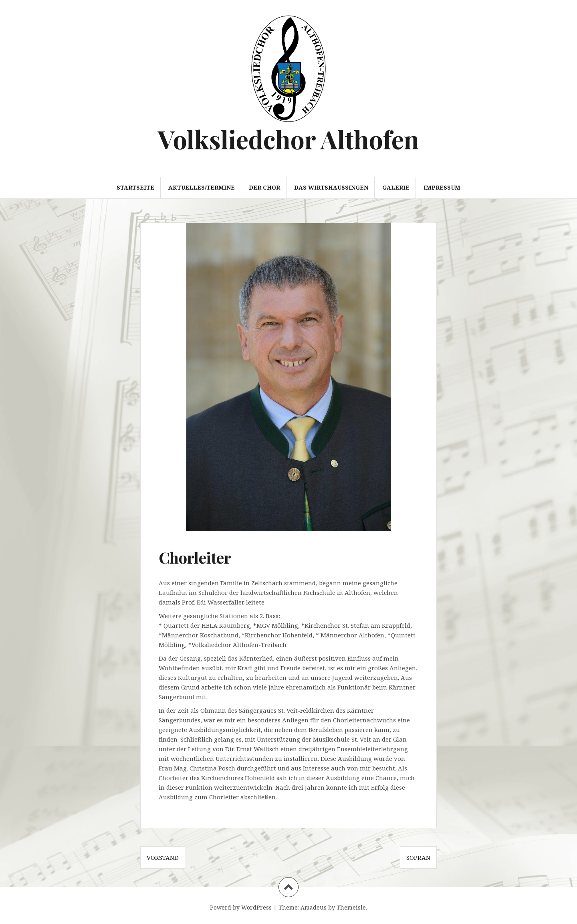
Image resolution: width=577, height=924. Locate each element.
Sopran (418, 857)
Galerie (396, 187)
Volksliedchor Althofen (288, 139)
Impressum (442, 187)
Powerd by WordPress (241, 907)
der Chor (264, 187)
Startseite (135, 187)
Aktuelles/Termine (202, 187)
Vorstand (163, 857)
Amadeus (314, 907)
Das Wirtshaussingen (331, 187)
